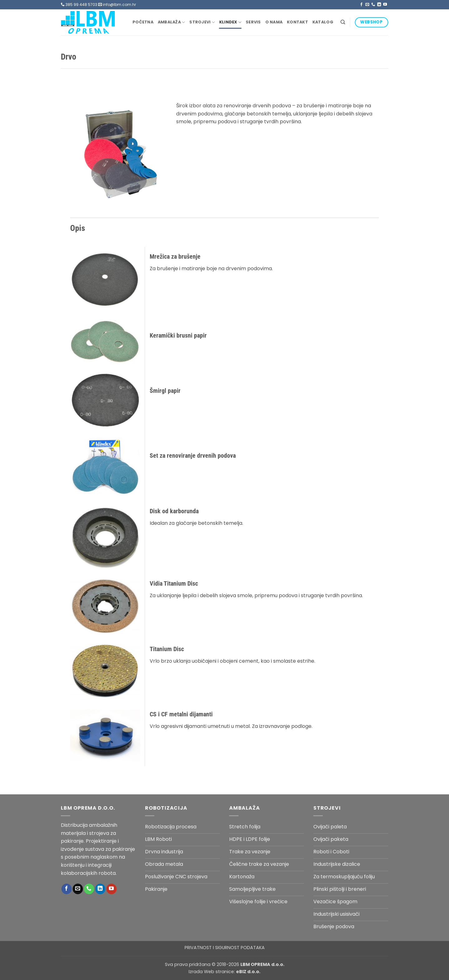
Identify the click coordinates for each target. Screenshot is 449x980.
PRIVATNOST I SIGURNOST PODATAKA (225, 948)
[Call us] (373, 5)
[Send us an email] (367, 5)
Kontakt (297, 22)
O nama (274, 22)
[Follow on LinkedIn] (379, 5)
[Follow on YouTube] (385, 5)
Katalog (323, 22)
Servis (253, 22)
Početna (143, 22)
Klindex (230, 22)
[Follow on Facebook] (361, 5)
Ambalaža (171, 22)
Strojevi (202, 22)
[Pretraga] (343, 22)
